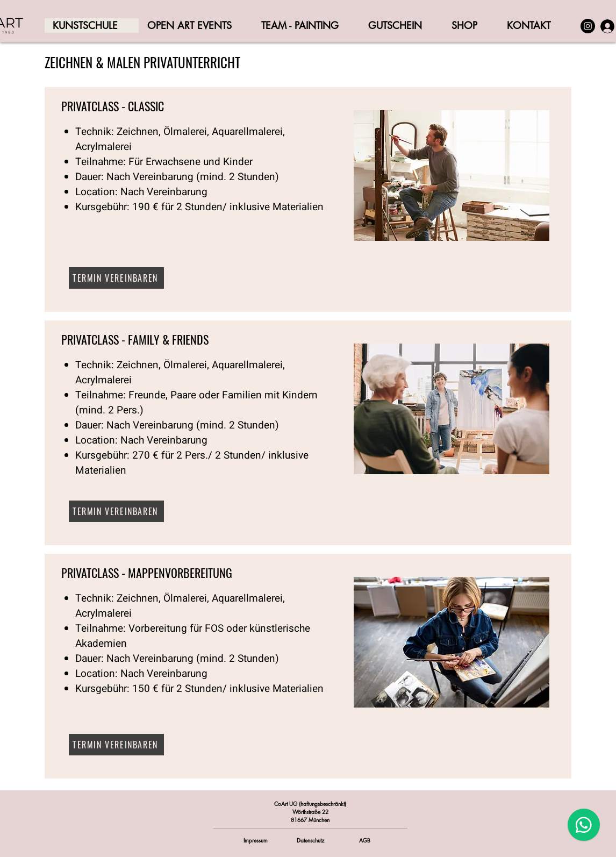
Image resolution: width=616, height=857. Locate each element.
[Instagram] (588, 26)
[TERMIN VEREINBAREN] (116, 278)
